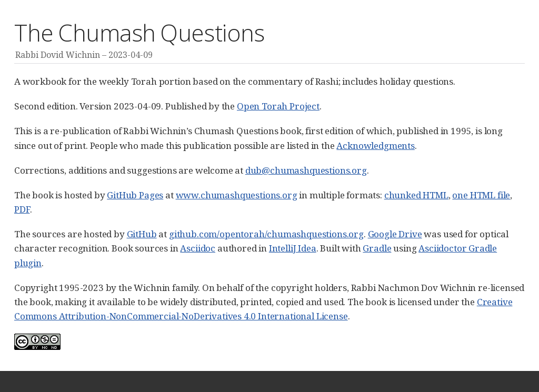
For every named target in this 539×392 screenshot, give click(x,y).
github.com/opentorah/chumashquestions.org (266, 234)
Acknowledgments (375, 145)
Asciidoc (198, 248)
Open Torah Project (278, 106)
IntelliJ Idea (293, 248)
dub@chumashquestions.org (306, 170)
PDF (22, 209)
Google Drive (395, 234)
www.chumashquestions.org (237, 195)
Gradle (377, 248)
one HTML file (481, 195)
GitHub (142, 234)
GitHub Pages (135, 195)
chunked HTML (416, 195)
